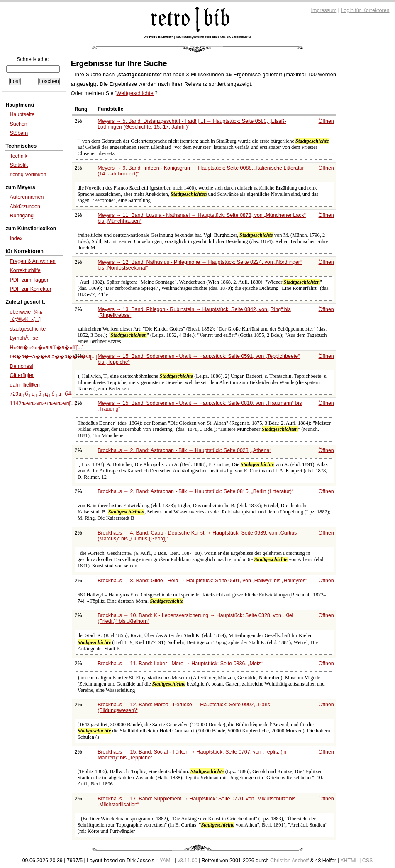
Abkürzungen (25, 207)
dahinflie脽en (24, 385)
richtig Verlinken (28, 175)
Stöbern (19, 133)
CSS (368, 861)
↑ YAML (165, 861)
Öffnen (326, 121)
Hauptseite (22, 114)
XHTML (349, 861)
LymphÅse (24, 338)
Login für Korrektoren (365, 10)
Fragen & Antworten (32, 261)
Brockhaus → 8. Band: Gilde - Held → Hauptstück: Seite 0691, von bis (202, 581)
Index (16, 238)
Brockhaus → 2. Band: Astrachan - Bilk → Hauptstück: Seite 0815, (195, 491)
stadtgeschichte (28, 329)
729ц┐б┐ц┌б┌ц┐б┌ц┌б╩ (40, 394)
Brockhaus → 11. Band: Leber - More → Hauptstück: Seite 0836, (180, 664)
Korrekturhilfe (25, 270)
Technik (18, 156)
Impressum (324, 10)
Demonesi (21, 366)
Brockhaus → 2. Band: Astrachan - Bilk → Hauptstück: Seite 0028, (184, 450)
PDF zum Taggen (29, 280)
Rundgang (22, 216)
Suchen (18, 124)
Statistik (19, 165)
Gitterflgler (22, 375)
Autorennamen (27, 197)
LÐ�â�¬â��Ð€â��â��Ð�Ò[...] (53, 357)
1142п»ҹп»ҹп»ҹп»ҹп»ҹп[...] (43, 404)
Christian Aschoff (289, 861)
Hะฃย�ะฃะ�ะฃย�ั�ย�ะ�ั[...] (46, 348)
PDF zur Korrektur (30, 289)
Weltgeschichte (135, 93)
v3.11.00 (188, 861)
